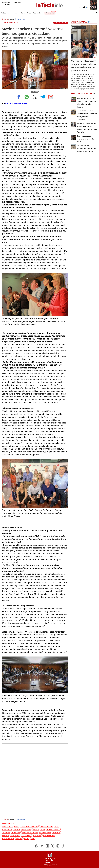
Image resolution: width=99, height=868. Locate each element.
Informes (15, 13)
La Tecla (12, 19)
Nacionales (37, 13)
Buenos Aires (26, 13)
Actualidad (5, 13)
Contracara (50, 13)
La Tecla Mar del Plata (16, 103)
